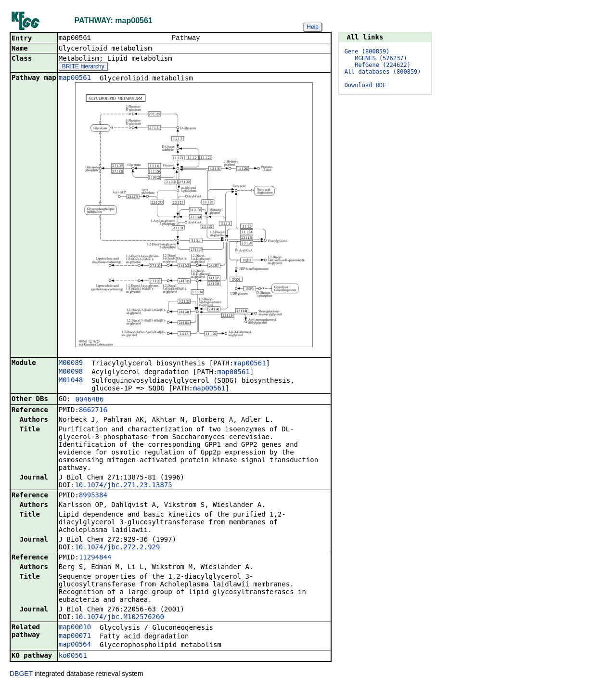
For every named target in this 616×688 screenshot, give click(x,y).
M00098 (71, 372)
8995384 (93, 496)
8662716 (93, 411)
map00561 (75, 78)
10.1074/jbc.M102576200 (119, 618)
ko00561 (73, 656)
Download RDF (366, 85)
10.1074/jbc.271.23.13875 (123, 486)
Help (313, 27)
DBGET (21, 675)
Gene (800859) (367, 52)
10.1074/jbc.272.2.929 (117, 548)
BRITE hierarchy (83, 67)
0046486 (89, 400)
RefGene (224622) (383, 65)
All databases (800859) (383, 72)
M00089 (71, 363)
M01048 (71, 381)
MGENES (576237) (381, 58)
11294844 (95, 558)
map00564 (75, 645)
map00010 (75, 628)
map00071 (75, 636)
